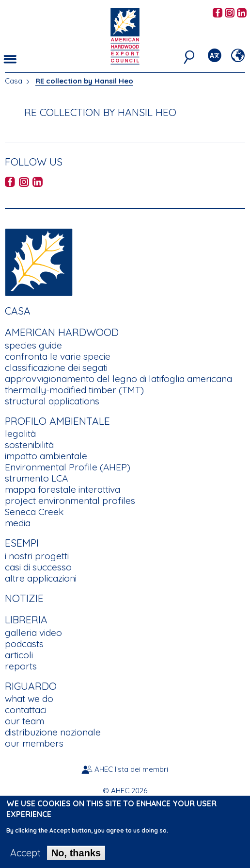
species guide (33, 345)
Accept (25, 858)
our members (34, 743)
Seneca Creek (34, 512)
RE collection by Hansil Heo (84, 81)
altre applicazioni (41, 578)
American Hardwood (62, 332)
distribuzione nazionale (53, 732)
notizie (24, 598)
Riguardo (31, 686)
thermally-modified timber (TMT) (74, 390)
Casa (14, 81)
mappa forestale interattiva (62, 489)
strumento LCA (36, 478)
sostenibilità (29, 445)
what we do (29, 699)
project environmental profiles (70, 501)
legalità (20, 434)
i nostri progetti (37, 556)
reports (21, 666)
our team (24, 721)
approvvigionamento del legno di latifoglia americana (118, 379)
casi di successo (38, 567)
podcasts (24, 644)
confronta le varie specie (58, 356)
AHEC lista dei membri (131, 769)
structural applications (52, 401)
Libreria (26, 619)
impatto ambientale (46, 456)
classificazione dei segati (56, 367)
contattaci (26, 710)
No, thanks (76, 858)
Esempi (22, 543)
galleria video (33, 633)
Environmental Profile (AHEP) (68, 467)
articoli (19, 655)
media (18, 523)
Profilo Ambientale (57, 421)
